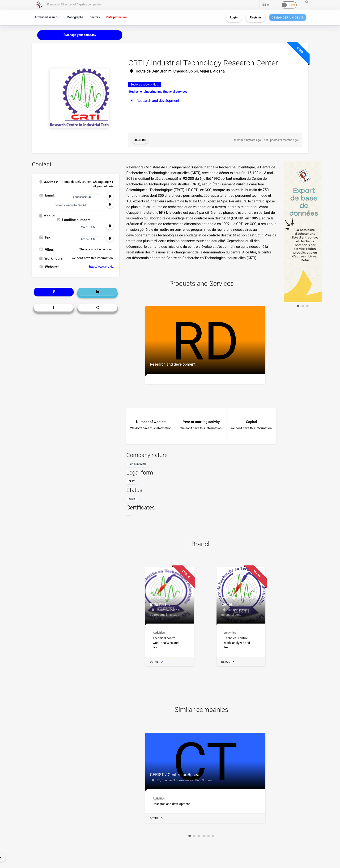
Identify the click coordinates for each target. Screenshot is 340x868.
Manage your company (80, 35)
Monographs (75, 17)
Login (234, 17)
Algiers (140, 140)
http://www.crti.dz (101, 267)
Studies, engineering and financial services (158, 92)
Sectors (95, 17)
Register (255, 17)
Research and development (158, 101)
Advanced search (46, 17)
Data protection (117, 17)
